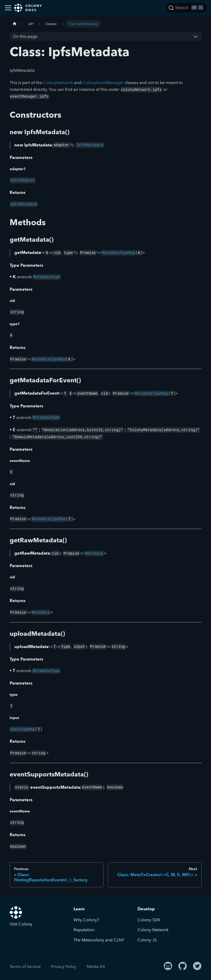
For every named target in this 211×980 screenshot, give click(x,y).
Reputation (84, 930)
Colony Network (153, 930)
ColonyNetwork (58, 83)
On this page (25, 36)
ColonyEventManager (103, 83)
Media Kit (96, 967)
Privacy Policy (64, 967)
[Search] (187, 8)
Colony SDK (149, 920)
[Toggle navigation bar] (8, 8)
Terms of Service (25, 967)
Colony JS (147, 940)
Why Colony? (86, 920)
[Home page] (15, 24)
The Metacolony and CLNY (99, 940)
